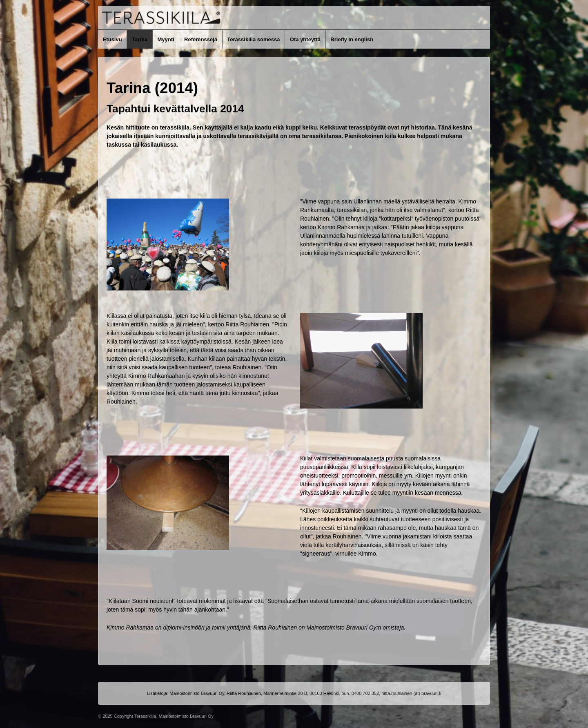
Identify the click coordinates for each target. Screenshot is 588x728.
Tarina (140, 39)
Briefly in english (352, 39)
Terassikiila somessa (253, 39)
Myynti (166, 39)
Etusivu (112, 39)
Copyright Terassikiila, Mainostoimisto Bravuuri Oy (163, 716)
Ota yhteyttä (305, 39)
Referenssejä (201, 39)
